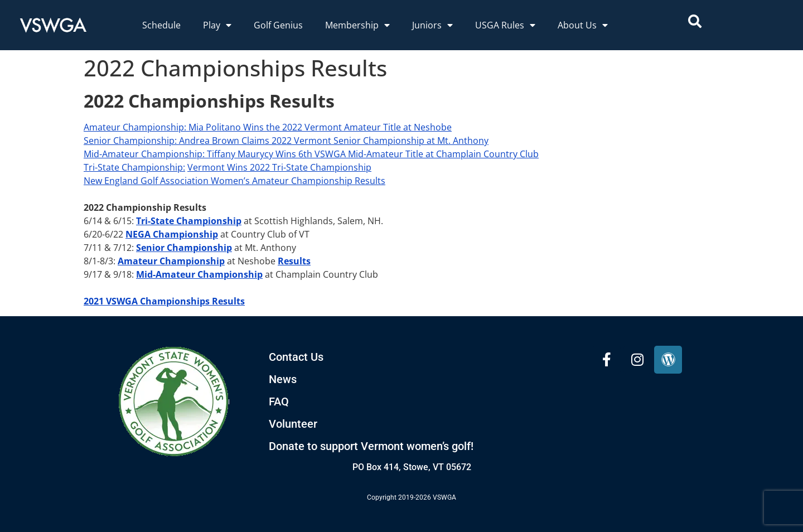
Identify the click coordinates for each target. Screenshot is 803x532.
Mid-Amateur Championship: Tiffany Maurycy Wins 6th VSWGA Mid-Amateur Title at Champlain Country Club (311, 154)
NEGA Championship (172, 234)
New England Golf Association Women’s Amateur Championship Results (234, 181)
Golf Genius (278, 25)
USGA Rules (505, 25)
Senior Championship (129, 141)
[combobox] (737, 21)
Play (217, 25)
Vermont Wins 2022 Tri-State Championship (279, 167)
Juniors (432, 25)
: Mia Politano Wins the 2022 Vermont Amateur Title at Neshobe (318, 127)
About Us (583, 25)
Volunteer (293, 424)
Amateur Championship (134, 127)
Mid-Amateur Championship (199, 274)
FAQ (279, 402)
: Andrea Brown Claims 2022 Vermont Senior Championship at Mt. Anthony (332, 141)
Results (294, 261)
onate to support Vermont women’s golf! (375, 446)
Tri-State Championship (133, 167)
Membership (357, 25)
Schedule (161, 25)
